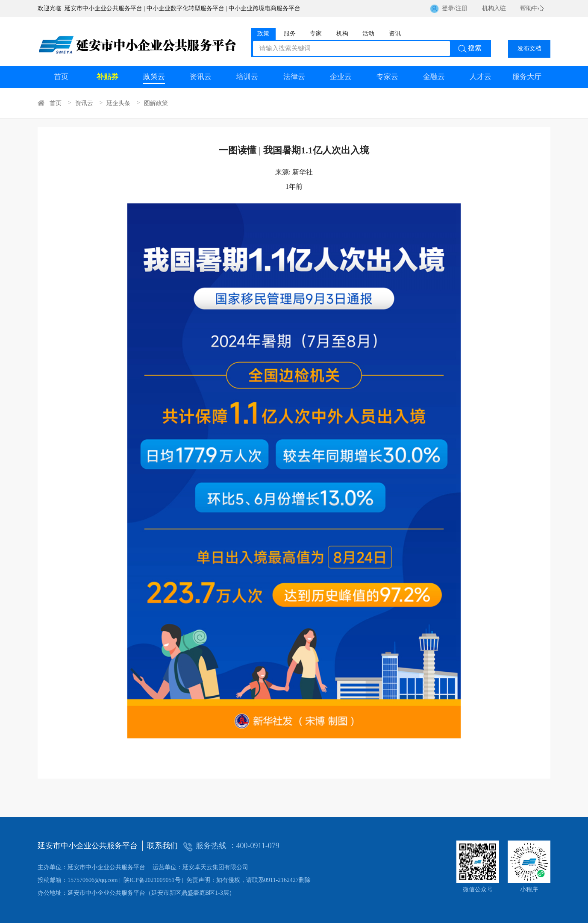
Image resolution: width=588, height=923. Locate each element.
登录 (448, 8)
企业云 (341, 77)
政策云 (154, 77)
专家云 (387, 77)
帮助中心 (532, 8)
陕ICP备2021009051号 (109, 880)
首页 (61, 77)
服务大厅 (527, 77)
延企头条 (118, 103)
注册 (462, 8)
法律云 (294, 77)
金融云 (434, 77)
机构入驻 (494, 8)
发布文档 (529, 49)
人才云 (481, 77)
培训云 (247, 77)
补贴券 (107, 77)
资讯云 (201, 77)
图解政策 (156, 103)
